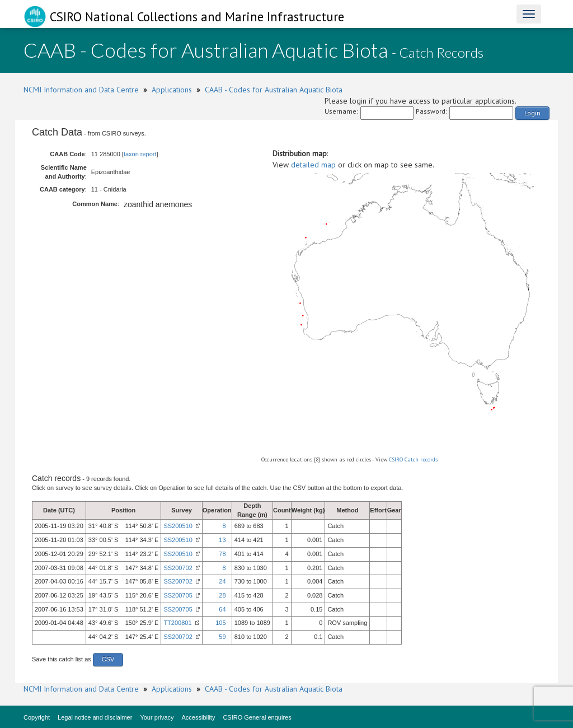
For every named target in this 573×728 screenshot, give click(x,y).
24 (222, 581)
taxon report (140, 154)
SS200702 (178, 568)
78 (222, 554)
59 (222, 637)
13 (222, 540)
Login (532, 113)
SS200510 (178, 526)
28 (222, 595)
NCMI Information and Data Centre (81, 90)
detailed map (313, 165)
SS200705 (178, 595)
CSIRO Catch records (413, 459)
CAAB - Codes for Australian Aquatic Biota (274, 90)
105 (220, 623)
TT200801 (177, 623)
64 (222, 609)
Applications (172, 90)
